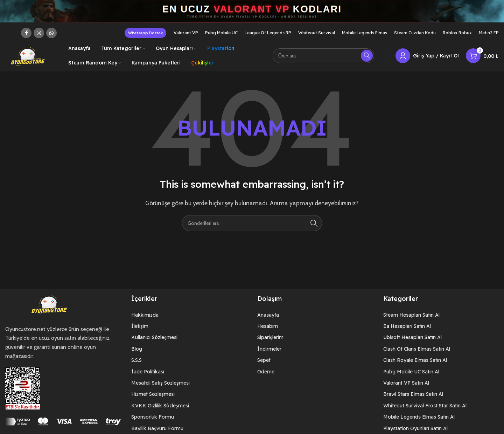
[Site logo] (28, 59)
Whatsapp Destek (145, 36)
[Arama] (323, 60)
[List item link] (189, 318)
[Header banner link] (252, 15)
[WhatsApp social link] (51, 37)
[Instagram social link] (39, 37)
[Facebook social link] (26, 37)
